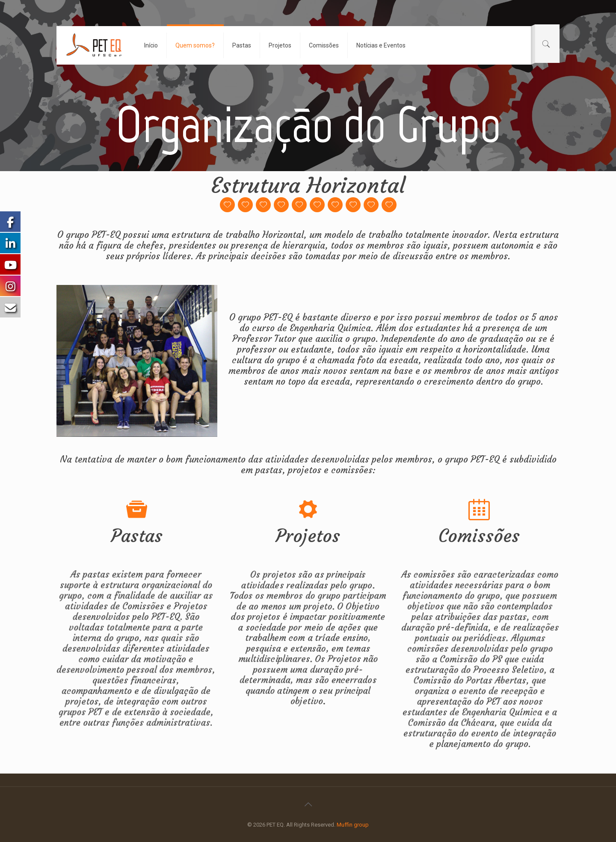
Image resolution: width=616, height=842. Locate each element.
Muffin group (353, 825)
